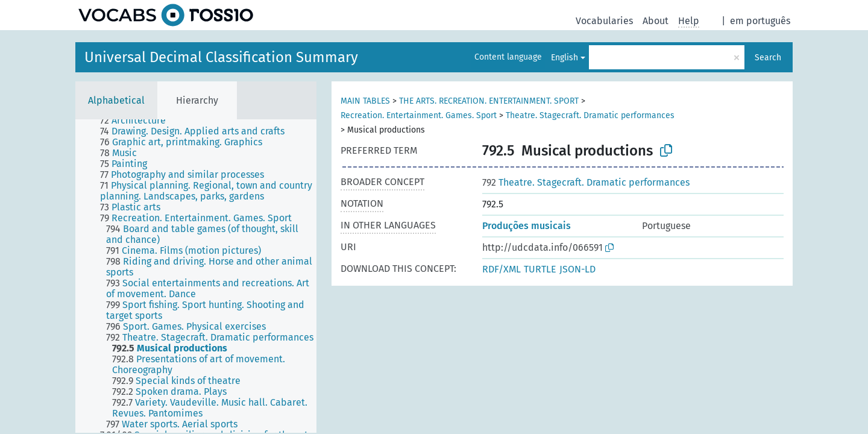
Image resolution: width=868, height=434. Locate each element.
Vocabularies (604, 21)
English (565, 58)
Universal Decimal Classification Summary (221, 57)
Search (768, 58)
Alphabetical (116, 100)
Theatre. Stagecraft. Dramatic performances (590, 115)
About (656, 21)
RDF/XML (502, 269)
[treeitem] (138, 121)
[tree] (196, 276)
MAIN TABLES (365, 101)
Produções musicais (527, 226)
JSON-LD (577, 269)
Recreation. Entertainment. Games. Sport (419, 115)
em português (760, 21)
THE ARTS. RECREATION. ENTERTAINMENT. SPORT (489, 101)
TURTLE (540, 269)
